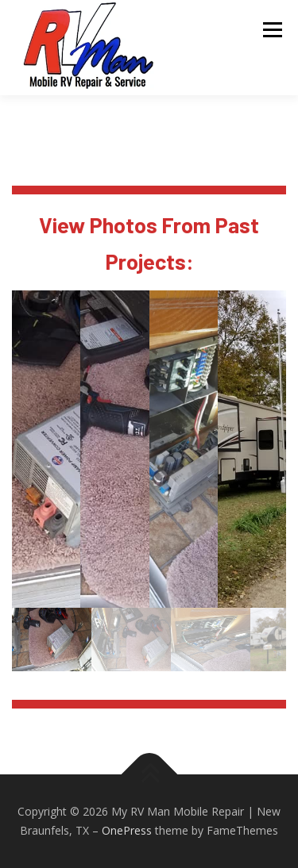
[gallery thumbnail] (52, 639)
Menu (271, 30)
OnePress (127, 830)
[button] (46, 449)
